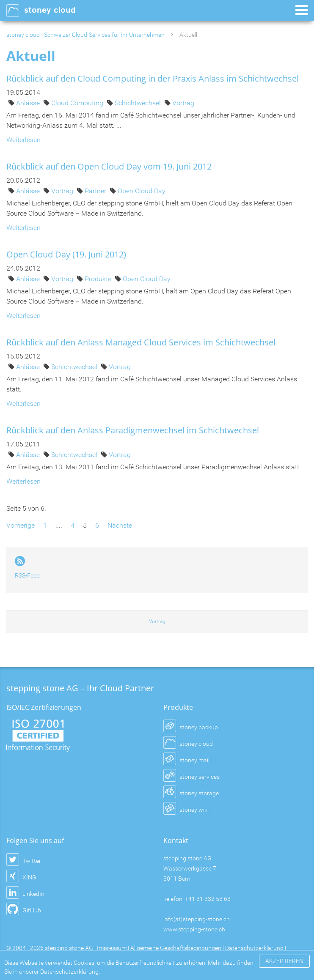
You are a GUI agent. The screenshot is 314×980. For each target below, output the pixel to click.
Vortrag (183, 103)
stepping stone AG (69, 948)
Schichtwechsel (139, 103)
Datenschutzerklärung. (70, 972)
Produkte (99, 279)
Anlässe (29, 103)
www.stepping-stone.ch (194, 929)
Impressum (112, 948)
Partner (96, 191)
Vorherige (21, 525)
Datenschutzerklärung (254, 948)
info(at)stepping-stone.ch (197, 919)
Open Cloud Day (142, 191)
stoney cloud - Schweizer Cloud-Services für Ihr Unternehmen (85, 35)
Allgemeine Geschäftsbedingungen (176, 948)
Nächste (120, 525)
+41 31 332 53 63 (208, 899)
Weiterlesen (23, 140)
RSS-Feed (27, 575)
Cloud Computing (78, 103)
